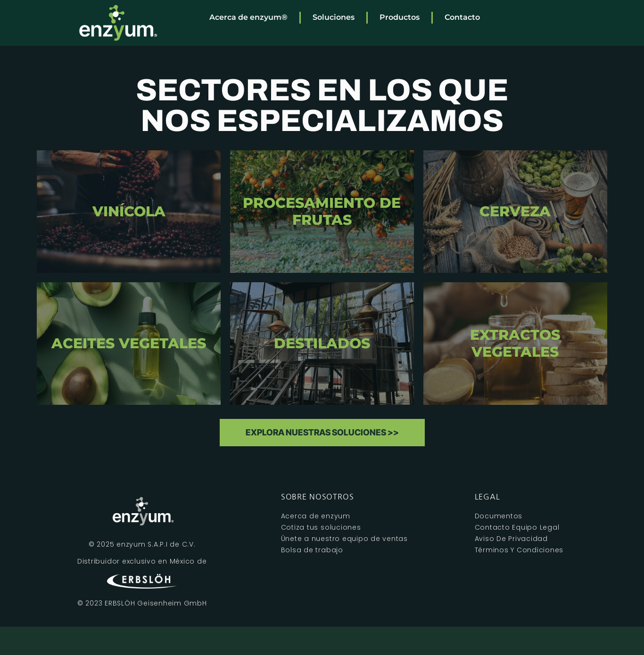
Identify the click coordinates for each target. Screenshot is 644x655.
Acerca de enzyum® (248, 17)
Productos (400, 17)
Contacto (462, 17)
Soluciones (334, 17)
